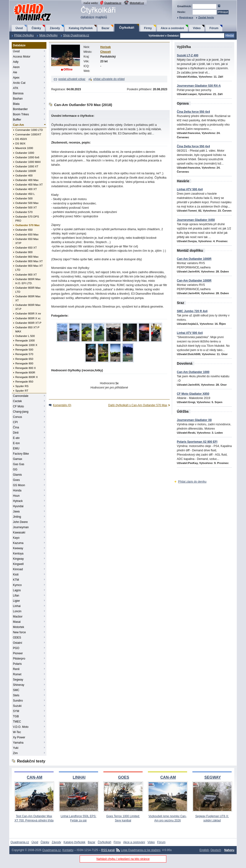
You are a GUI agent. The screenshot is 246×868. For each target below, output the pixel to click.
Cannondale (21, 396)
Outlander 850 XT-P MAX (27, 329)
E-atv (16, 438)
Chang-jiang (21, 412)
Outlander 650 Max (27, 234)
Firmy (148, 28)
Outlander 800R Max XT (28, 298)
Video (197, 28)
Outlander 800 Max (27, 257)
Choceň (106, 52)
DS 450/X (21, 139)
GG (15, 469)
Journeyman (21, 527)
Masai (17, 622)
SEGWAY (213, 777)
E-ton (16, 443)
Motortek (19, 627)
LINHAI (79, 777)
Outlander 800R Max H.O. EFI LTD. (28, 281)
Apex (16, 78)
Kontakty (68, 850)
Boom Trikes (21, 114)
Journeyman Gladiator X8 (194, 420)
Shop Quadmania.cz (76, 35)
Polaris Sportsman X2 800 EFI (197, 442)
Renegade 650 (24, 359)
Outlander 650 (24, 230)
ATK (16, 88)
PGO (16, 648)
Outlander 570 (24, 212)
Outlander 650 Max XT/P (27, 241)
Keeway (18, 548)
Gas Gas (19, 464)
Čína (16, 427)
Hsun (16, 496)
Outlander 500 (24, 198)
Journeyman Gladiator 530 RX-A (199, 86)
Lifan (16, 596)
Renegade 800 (24, 363)
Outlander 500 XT (26, 208)
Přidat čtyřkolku (24, 35)
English (204, 850)
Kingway (18, 559)
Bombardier (20, 109)
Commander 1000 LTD (29, 130)
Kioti (16, 575)
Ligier (16, 601)
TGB (16, 716)
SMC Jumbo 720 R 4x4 (192, 311)
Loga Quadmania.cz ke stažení (141, 850)
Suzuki (17, 706)
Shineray (19, 685)
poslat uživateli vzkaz (72, 79)
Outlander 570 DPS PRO (27, 219)
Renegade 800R (25, 373)
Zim (15, 753)
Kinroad (18, 569)
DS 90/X (20, 144)
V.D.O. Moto (21, 727)
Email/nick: (184, 6)
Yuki (16, 748)
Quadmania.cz (113, 3)
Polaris (17, 664)
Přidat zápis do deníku (192, 482)
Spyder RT (22, 391)
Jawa (16, 511)
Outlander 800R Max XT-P (28, 307)
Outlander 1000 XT (27, 166)
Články (36, 28)
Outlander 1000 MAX (28, 162)
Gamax (18, 459)
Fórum (214, 28)
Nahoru (229, 850)
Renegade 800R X (27, 377)
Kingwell (18, 564)
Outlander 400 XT (26, 189)
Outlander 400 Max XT (29, 185)
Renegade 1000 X (26, 345)
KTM (16, 580)
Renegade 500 (24, 350)
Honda (17, 490)
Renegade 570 (24, 354)
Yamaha (18, 743)
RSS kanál (108, 850)
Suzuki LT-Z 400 (188, 55)
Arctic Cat (19, 83)
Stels (16, 695)
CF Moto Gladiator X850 (193, 394)
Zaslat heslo (206, 17)
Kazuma (18, 543)
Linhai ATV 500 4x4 (190, 189)
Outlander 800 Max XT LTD (29, 268)
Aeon (16, 67)
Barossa (18, 93)
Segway (18, 680)
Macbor (18, 617)
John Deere (20, 522)
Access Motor (22, 57)
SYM (16, 711)
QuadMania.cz (27, 4)
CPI (15, 422)
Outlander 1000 (25, 153)
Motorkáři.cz (137, 3)
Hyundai (18, 506)
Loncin (17, 611)
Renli (16, 669)
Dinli (16, 433)
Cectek (17, 401)
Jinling (17, 517)
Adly (16, 62)
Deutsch (216, 850)
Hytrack (18, 501)
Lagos (17, 590)
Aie (15, 72)
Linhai (17, 606)
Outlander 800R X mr (28, 314)
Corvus (17, 417)
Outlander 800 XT (26, 275)
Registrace (186, 17)
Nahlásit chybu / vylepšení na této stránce (123, 859)
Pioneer (18, 653)
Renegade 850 (24, 382)
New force (19, 632)
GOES (123, 777)
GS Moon (19, 485)
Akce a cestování (172, 28)
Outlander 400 (24, 176)
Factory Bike (21, 454)
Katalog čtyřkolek (81, 28)
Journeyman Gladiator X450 (196, 220)
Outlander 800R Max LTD (28, 290)
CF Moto (18, 406)
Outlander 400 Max (27, 180)
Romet (17, 674)
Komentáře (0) (62, 405)
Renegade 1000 (25, 341)
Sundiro (18, 701)
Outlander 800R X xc (28, 318)
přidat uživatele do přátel (109, 79)
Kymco (17, 585)
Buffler (17, 120)
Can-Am (18, 125)
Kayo (16, 538)
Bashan (18, 99)
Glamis (17, 475)
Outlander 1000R (26, 171)
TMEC (17, 722)
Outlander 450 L (25, 194)
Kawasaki (19, 533)
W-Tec (17, 732)
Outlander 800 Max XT (29, 261)
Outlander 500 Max (27, 203)
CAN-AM (35, 777)
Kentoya (18, 554)
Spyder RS (22, 386)
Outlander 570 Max (27, 225)
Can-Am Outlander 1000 (193, 372)
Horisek (106, 47)
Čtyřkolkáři (127, 28)
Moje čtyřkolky (48, 35)
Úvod (19, 28)
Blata (16, 104)
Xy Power (19, 737)
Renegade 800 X (26, 368)
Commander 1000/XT (28, 134)
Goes (16, 480)
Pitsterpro (19, 659)
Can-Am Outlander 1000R (194, 259)
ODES (17, 638)
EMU (16, 448)
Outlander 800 (24, 252)
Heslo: (182, 12)
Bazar (105, 28)
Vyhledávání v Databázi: (164, 36)
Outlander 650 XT (26, 248)
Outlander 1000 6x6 (27, 157)
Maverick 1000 (24, 148)
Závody (55, 28)
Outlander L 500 (25, 336)
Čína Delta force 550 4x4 (193, 112)
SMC (16, 690)
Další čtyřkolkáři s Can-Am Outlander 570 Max (138, 405)
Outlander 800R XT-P (28, 323)
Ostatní (18, 643)
